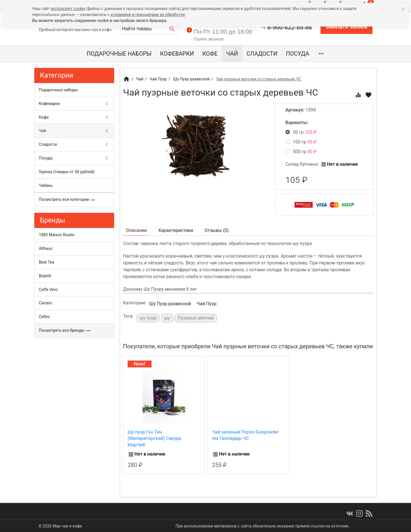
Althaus (46, 248)
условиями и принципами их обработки (148, 15)
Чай (232, 54)
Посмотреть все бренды (65, 331)
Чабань (46, 185)
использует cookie (68, 9)
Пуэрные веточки (196, 318)
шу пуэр (148, 318)
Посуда (298, 54)
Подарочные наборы (119, 54)
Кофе (210, 54)
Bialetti (45, 276)
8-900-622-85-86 (290, 27)
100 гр (301, 142)
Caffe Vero (48, 290)
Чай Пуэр (206, 304)
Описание (136, 230)
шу (167, 318)
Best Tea (47, 262)
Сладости (262, 54)
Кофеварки (177, 54)
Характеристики (176, 230)
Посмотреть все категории (67, 200)
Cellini (44, 317)
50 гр (301, 132)
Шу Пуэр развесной (170, 304)
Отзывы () (217, 230)
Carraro (45, 303)
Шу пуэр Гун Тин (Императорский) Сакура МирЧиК (154, 438)
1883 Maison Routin (57, 235)
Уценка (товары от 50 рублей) (67, 172)
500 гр (301, 152)
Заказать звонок (346, 27)
